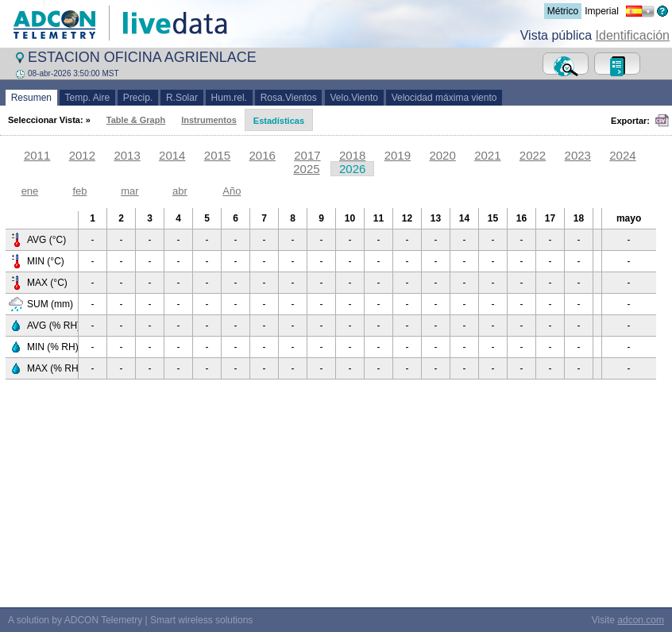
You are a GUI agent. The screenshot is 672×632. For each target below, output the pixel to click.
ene (30, 191)
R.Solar (182, 98)
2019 (398, 155)
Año (232, 191)
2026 (352, 169)
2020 (442, 155)
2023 (578, 155)
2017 (307, 155)
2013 (127, 155)
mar (129, 191)
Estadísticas (279, 121)
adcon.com (641, 620)
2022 (533, 155)
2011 (37, 155)
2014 (172, 155)
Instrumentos (209, 120)
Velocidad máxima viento (444, 98)
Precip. (138, 98)
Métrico (563, 11)
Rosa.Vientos (289, 98)
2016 (263, 155)
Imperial (602, 11)
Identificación (633, 35)
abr (180, 191)
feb (79, 191)
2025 (306, 169)
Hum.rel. (229, 98)
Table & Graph (136, 120)
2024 (622, 155)
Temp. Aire (87, 98)
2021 (487, 155)
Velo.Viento (354, 98)
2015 (217, 155)
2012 (82, 155)
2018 (352, 155)
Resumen (31, 98)
